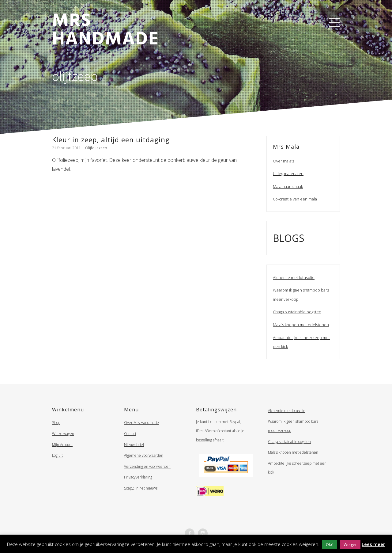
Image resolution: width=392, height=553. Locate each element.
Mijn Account (62, 445)
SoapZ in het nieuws (141, 488)
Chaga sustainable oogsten (297, 312)
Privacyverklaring (138, 477)
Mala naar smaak (288, 186)
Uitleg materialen (288, 174)
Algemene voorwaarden (144, 455)
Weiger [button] (350, 544)
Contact (130, 434)
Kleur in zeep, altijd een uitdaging (111, 139)
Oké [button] (330, 544)
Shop (56, 423)
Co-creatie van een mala (295, 199)
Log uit (57, 455)
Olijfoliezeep (96, 148)
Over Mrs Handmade (141, 423)
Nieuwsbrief (134, 445)
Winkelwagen (63, 434)
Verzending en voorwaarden (147, 466)
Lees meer (373, 544)
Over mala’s (283, 161)
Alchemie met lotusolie (294, 277)
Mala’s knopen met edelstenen (301, 325)
